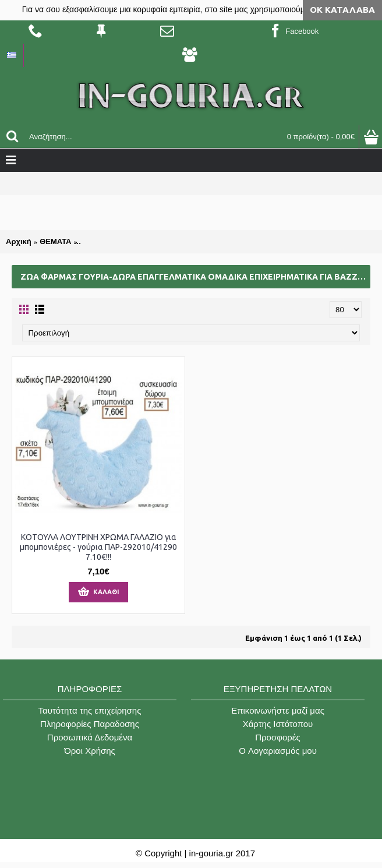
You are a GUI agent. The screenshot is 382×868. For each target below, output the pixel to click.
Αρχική (19, 241)
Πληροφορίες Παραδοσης (90, 724)
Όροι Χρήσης (90, 751)
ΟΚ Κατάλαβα (342, 10)
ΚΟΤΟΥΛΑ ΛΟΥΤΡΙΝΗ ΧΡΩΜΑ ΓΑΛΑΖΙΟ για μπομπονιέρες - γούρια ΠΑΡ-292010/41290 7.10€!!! (98, 547)
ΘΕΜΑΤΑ (55, 241)
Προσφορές (277, 737)
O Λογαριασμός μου (278, 751)
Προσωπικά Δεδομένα (90, 737)
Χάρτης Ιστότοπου (278, 724)
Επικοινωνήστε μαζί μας (278, 710)
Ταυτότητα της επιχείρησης (90, 710)
